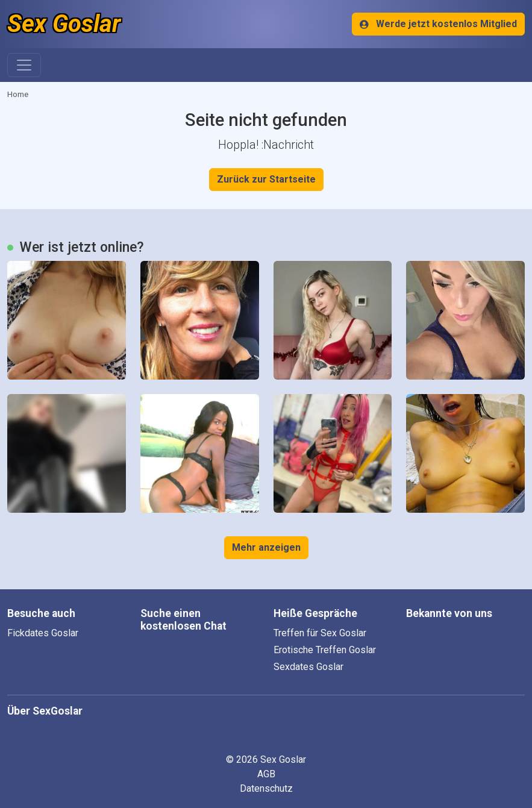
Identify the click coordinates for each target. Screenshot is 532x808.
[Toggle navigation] (24, 65)
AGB (266, 774)
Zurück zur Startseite (266, 179)
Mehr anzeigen (266, 547)
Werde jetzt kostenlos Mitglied (438, 24)
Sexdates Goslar (308, 667)
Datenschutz (266, 788)
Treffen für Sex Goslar (320, 633)
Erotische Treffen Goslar (325, 650)
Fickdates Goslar (43, 633)
